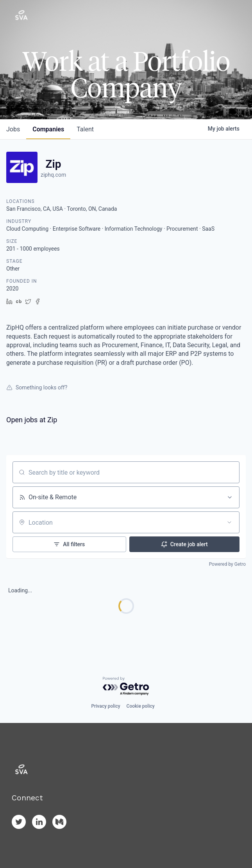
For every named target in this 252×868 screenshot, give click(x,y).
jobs (13, 129)
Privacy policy (105, 706)
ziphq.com (53, 175)
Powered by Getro (227, 564)
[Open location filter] (229, 522)
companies (48, 129)
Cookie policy (141, 706)
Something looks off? (37, 387)
